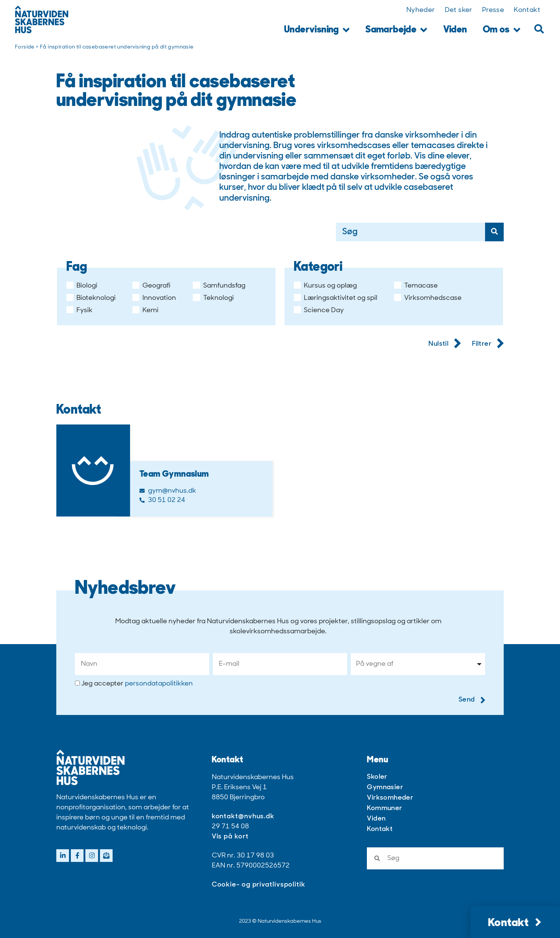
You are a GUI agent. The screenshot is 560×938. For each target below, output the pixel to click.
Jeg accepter (137, 684)
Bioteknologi (91, 298)
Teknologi (213, 298)
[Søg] (494, 232)
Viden (455, 30)
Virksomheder (390, 798)
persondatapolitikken (159, 684)
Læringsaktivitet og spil (336, 298)
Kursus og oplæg (325, 286)
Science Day (319, 311)
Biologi (82, 286)
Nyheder (421, 10)
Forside (25, 47)
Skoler (377, 777)
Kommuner (384, 808)
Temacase (416, 286)
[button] (539, 29)
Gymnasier (385, 788)
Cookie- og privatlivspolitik (259, 885)
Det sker (459, 10)
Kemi (145, 311)
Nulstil (445, 344)
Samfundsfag (219, 286)
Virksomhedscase (428, 298)
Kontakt (527, 10)
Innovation (154, 298)
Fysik (79, 311)
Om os (502, 30)
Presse (493, 10)
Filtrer (488, 344)
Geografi (151, 286)
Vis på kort (230, 837)
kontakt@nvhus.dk (243, 817)
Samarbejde (396, 30)
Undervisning (317, 30)
